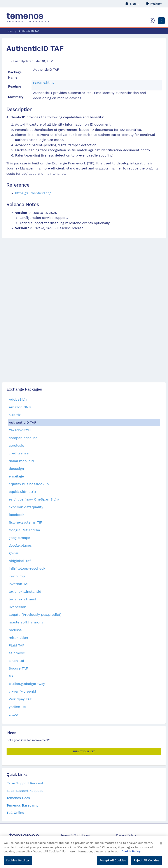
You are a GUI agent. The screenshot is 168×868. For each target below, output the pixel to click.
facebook (17, 515)
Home (10, 31)
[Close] (161, 845)
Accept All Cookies (113, 862)
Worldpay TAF (20, 699)
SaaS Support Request (25, 791)
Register (154, 4)
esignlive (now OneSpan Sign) (34, 499)
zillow (14, 714)
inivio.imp (17, 576)
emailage (16, 476)
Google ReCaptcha (24, 530)
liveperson (17, 607)
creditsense (19, 453)
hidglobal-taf (20, 561)
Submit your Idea (84, 752)
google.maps (19, 538)
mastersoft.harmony (26, 622)
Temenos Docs (18, 798)
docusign (16, 469)
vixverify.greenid (22, 691)
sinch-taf (17, 661)
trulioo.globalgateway (27, 684)
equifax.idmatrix (22, 492)
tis (11, 676)
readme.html (44, 83)
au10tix (15, 415)
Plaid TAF (17, 645)
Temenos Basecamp (23, 805)
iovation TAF (19, 584)
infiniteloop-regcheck (27, 568)
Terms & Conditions (75, 835)
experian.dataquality (26, 507)
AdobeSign (18, 399)
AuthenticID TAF (35, 48)
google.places (20, 545)
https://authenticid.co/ (33, 193)
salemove (17, 653)
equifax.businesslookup (29, 484)
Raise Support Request (25, 783)
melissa (15, 630)
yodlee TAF (18, 707)
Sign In (132, 4)
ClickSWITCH (20, 430)
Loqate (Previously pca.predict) (35, 615)
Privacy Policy (126, 835)
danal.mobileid (21, 461)
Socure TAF (18, 668)
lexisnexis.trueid (22, 599)
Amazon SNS (20, 407)
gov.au (14, 553)
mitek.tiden (18, 638)
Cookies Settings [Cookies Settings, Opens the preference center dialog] (18, 862)
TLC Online (15, 813)
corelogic (16, 446)
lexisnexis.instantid (25, 592)
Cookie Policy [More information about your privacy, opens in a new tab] (131, 853)
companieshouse (23, 438)
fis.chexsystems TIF (25, 522)
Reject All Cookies (146, 862)
